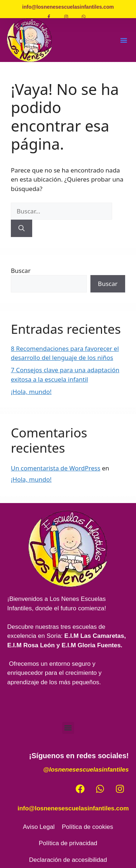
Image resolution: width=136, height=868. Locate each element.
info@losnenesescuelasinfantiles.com (73, 808)
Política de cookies (88, 827)
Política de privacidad (68, 843)
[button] (124, 40)
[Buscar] (22, 228)
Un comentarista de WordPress (56, 468)
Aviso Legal (39, 827)
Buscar (21, 271)
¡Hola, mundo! (31, 392)
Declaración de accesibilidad (68, 860)
